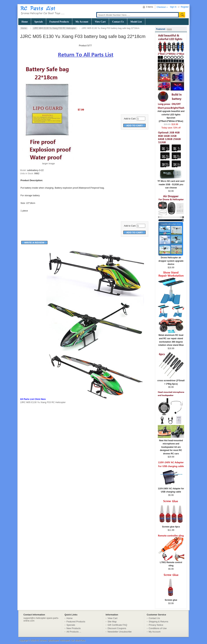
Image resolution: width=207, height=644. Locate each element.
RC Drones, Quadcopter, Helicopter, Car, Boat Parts (61, 640)
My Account (82, 22)
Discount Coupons (117, 628)
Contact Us (118, 22)
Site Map (112, 622)
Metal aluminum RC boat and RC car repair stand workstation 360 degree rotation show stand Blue (171, 339)
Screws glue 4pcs (171, 526)
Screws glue (171, 599)
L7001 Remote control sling (171, 563)
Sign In (173, 7)
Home (25, 22)
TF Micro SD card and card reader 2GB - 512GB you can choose (171, 183)
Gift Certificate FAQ (117, 625)
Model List (136, 22)
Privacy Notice (156, 625)
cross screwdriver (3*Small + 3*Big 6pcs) (171, 381)
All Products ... (74, 632)
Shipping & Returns (159, 622)
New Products (74, 628)
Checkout (161, 7)
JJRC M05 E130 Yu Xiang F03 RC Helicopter (55, 28)
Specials (39, 22)
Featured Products (59, 22)
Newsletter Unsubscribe (120, 632)
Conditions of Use (158, 628)
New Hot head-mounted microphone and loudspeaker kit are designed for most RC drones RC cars (171, 446)
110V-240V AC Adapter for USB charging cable (171, 489)
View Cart (100, 22)
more (169, 29)
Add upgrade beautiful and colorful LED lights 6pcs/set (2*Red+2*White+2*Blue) (171, 115)
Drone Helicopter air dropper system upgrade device (171, 260)
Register (185, 7)
